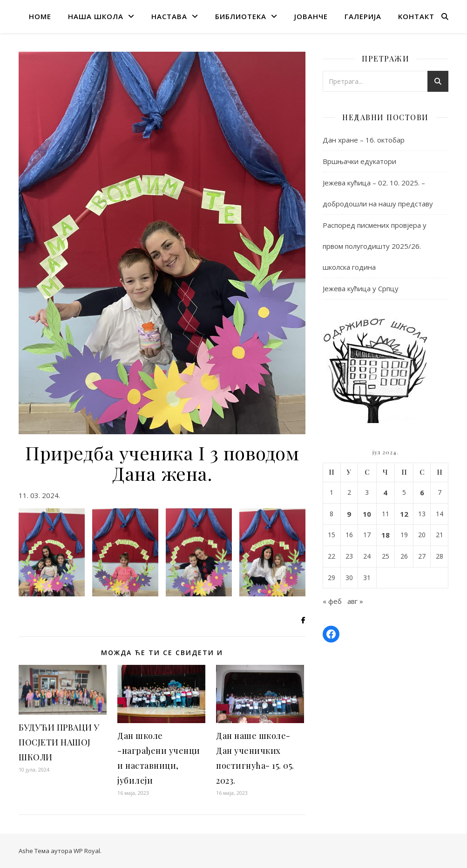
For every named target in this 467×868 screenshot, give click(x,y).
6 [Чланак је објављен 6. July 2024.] (422, 492)
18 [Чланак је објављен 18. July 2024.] (386, 535)
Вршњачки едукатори (359, 161)
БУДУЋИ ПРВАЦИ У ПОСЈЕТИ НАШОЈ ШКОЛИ (59, 742)
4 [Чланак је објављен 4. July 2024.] (385, 492)
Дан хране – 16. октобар (364, 140)
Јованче (311, 16)
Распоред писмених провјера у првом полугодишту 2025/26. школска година (375, 246)
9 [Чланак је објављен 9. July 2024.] (349, 514)
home (40, 16)
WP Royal (87, 851)
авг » (355, 601)
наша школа (96, 16)
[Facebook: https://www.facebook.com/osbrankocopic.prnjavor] (331, 634)
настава (169, 16)
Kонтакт (416, 16)
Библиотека (241, 16)
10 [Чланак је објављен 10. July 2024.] (367, 514)
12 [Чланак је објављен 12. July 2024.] (404, 514)
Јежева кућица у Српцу (361, 288)
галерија (363, 16)
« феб (332, 601)
